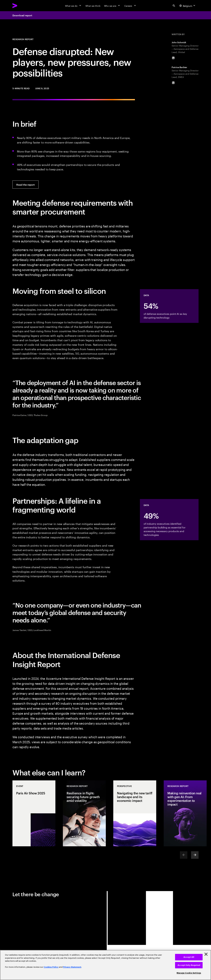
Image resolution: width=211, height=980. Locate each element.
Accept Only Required (189, 965)
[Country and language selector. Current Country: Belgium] (188, 6)
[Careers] (130, 6)
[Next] (195, 855)
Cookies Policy (51, 967)
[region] (105, 965)
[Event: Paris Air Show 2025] (34, 813)
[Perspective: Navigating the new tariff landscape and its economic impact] (135, 813)
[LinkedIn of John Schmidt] (173, 58)
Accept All (189, 957)
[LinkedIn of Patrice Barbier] (173, 83)
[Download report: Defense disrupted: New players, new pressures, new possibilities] (26, 185)
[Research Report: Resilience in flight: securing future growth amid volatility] (84, 813)
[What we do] (73, 6)
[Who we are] (112, 6)
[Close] (206, 954)
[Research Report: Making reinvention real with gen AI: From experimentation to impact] (185, 813)
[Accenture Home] (22, 6)
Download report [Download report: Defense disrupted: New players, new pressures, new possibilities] (22, 15)
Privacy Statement (72, 967)
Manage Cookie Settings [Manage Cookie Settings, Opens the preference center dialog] (189, 973)
